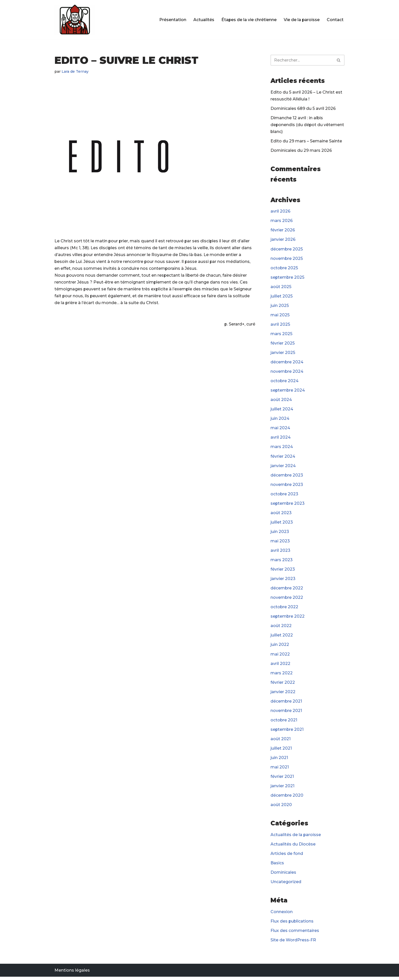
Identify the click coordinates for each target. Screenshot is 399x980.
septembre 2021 (287, 732)
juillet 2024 (282, 410)
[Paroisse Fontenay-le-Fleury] (75, 20)
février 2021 (282, 779)
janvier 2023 (283, 580)
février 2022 (283, 684)
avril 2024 (281, 439)
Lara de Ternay (75, 71)
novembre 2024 (287, 372)
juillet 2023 (282, 524)
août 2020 (281, 807)
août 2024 (281, 401)
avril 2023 (280, 552)
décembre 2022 (287, 590)
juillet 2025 (282, 297)
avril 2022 (280, 666)
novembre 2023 (287, 486)
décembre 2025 (287, 250)
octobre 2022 (284, 609)
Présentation (172, 20)
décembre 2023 (287, 476)
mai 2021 (280, 770)
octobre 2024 (285, 382)
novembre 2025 (287, 259)
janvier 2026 (283, 240)
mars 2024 (282, 448)
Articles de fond (287, 856)
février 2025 (283, 344)
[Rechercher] (302, 60)
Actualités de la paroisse (296, 837)
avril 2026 (280, 212)
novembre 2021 (286, 713)
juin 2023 (280, 533)
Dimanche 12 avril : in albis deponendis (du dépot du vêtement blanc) (308, 125)
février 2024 (283, 458)
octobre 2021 (284, 722)
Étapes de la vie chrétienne (249, 20)
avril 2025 (280, 325)
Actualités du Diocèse (293, 847)
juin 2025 (280, 306)
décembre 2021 (286, 703)
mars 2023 (282, 562)
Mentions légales (72, 974)
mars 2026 (282, 221)
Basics (277, 866)
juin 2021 (279, 760)
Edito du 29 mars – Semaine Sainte (306, 141)
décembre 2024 (287, 363)
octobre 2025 (284, 268)
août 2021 (281, 741)
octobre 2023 (284, 495)
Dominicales (283, 875)
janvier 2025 (283, 354)
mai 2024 (280, 429)
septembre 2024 (288, 391)
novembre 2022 (287, 599)
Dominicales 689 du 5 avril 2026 (303, 108)
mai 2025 (280, 316)
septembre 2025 (288, 278)
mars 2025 (281, 335)
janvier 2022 (283, 694)
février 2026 (283, 231)
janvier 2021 (282, 788)
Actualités (203, 20)
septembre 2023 (288, 505)
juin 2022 (280, 647)
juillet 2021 (281, 751)
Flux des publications (292, 924)
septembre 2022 (288, 618)
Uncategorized (286, 885)
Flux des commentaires (295, 934)
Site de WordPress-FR (293, 943)
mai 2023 (280, 543)
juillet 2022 (282, 637)
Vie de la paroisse (302, 20)
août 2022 (281, 628)
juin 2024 (280, 420)
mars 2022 (282, 675)
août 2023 (281, 514)
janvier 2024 (283, 467)
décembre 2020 (287, 798)
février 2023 (283, 571)
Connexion (282, 915)
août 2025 (281, 287)
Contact (335, 20)
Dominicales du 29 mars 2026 (301, 151)
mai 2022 (280, 656)
